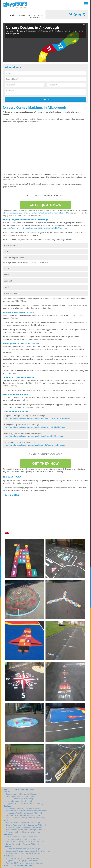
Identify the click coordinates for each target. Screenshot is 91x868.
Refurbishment (10, 856)
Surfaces (8, 846)
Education (8, 834)
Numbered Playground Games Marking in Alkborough (26, 830)
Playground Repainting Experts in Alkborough (23, 861)
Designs (7, 820)
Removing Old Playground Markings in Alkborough (25, 863)
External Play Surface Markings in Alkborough (23, 849)
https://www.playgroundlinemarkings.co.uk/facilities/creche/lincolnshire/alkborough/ (37, 228)
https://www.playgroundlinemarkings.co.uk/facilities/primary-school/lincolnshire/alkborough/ (38, 418)
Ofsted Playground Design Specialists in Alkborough (25, 842)
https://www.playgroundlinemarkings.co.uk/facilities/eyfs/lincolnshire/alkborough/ (34, 436)
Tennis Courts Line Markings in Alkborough (22, 794)
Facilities (7, 806)
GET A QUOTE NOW (46, 205)
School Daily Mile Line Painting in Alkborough (23, 844)
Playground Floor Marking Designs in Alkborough (24, 853)
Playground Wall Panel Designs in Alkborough (23, 832)
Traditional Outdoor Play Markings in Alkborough (24, 827)
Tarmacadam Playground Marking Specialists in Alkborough (28, 851)
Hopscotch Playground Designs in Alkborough (23, 823)
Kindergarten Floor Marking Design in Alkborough (24, 813)
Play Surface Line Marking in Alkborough (19, 789)
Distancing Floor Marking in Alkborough (19, 865)
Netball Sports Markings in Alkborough (20, 796)
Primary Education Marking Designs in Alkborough (24, 808)
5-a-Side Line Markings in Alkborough (20, 799)
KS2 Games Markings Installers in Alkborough (23, 839)
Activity (7, 792)
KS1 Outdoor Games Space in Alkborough (22, 837)
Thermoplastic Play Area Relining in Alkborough (24, 858)
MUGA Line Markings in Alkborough (19, 801)
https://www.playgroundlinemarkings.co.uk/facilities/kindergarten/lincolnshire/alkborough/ (35, 213)
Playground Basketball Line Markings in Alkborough (25, 804)
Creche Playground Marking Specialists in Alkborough (26, 818)
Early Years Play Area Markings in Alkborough (23, 815)
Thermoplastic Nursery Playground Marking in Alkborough (27, 811)
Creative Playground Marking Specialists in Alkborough (26, 825)
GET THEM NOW (45, 464)
